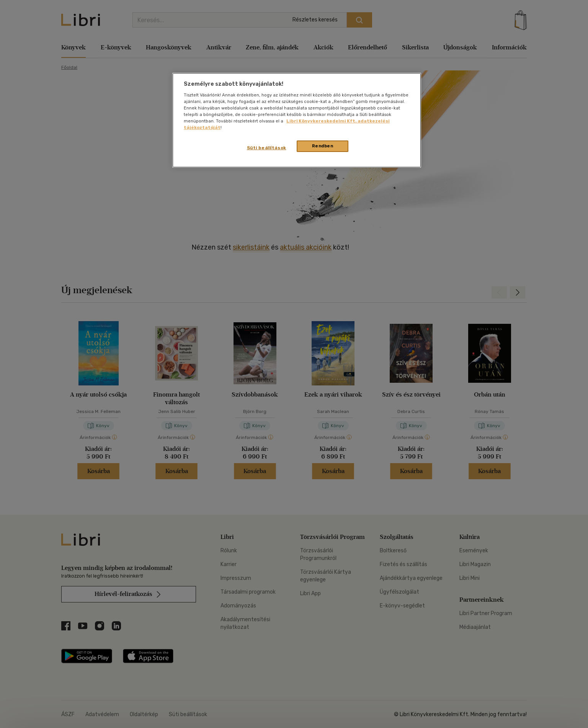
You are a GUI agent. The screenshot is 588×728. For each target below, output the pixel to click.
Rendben (323, 146)
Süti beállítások (267, 148)
